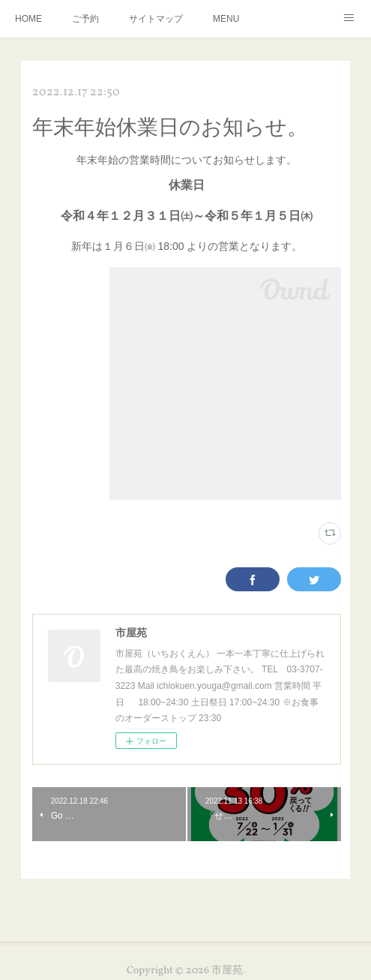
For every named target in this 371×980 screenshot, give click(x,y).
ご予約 (85, 19)
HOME (28, 19)
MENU (226, 19)
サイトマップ (156, 19)
